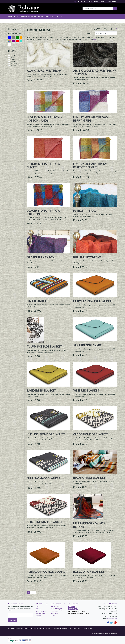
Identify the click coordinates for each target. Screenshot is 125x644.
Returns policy (54, 612)
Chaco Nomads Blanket (45, 522)
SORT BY (90, 33)
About (38, 606)
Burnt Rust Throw (87, 257)
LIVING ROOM (49, 16)
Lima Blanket (37, 301)
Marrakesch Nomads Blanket (89, 525)
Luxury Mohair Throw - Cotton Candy (44, 119)
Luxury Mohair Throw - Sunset (44, 166)
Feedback (39, 617)
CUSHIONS (24, 16)
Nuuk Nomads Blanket (44, 478)
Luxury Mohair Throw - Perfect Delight (91, 166)
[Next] (35, 592)
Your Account (54, 613)
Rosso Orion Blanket (89, 572)
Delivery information (56, 608)
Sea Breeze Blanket (87, 345)
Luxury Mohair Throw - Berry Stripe (91, 119)
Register (53, 615)
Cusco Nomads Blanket (91, 434)
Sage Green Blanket (41, 390)
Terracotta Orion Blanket (47, 572)
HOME (10, 16)
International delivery (56, 610)
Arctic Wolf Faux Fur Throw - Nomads (95, 72)
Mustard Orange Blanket (92, 301)
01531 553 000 (111, 2)
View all (114, 29)
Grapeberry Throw (41, 257)
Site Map (38, 615)
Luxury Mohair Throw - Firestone (44, 212)
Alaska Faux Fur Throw (44, 71)
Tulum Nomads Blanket (44, 346)
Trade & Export (40, 610)
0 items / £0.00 (80, 2)
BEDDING (16, 16)
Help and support (55, 606)
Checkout (90, 2)
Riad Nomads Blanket (89, 478)
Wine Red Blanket (86, 390)
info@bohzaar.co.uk (112, 619)
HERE (95, 39)
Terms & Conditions (41, 612)
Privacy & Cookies (41, 613)
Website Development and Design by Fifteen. (104, 633)
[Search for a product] (98, 9)
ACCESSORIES (32, 16)
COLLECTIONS (58, 16)
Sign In (96, 2)
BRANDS (41, 16)
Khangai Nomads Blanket (46, 434)
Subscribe (13, 620)
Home (20, 21)
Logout (102, 2)
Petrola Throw (85, 211)
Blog (37, 608)
